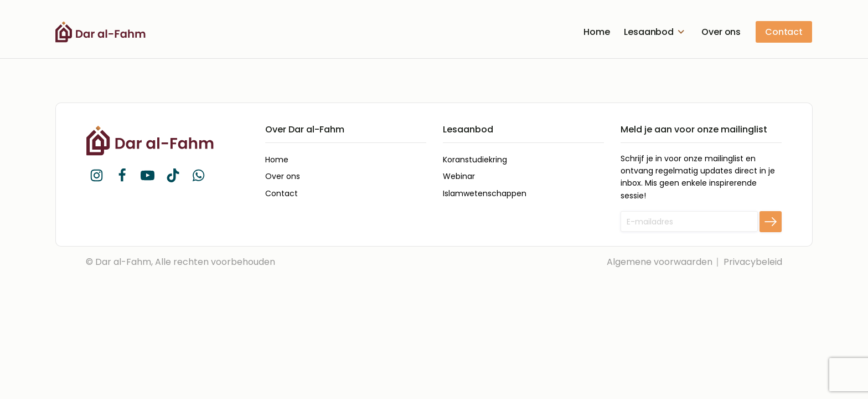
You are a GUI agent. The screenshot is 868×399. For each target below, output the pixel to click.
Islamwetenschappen (485, 193)
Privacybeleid (753, 262)
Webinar (459, 176)
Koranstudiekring (475, 160)
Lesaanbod (655, 32)
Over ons (721, 32)
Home (596, 32)
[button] (96, 175)
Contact (784, 32)
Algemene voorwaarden (660, 262)
